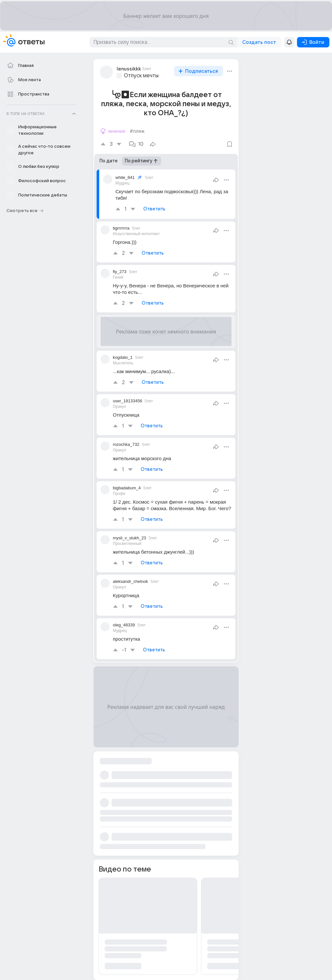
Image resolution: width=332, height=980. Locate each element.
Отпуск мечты (141, 76)
